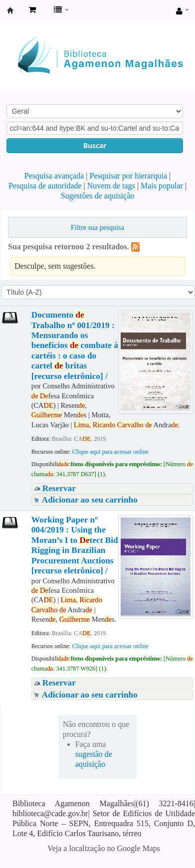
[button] (32, 10)
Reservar (59, 488)
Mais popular (162, 186)
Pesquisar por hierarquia (129, 176)
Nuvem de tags (111, 186)
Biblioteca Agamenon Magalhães (10, 10)
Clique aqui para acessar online (110, 452)
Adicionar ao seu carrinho (90, 500)
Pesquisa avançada (54, 176)
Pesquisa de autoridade (45, 186)
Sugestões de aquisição (98, 196)
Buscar (95, 145)
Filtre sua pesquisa (97, 227)
